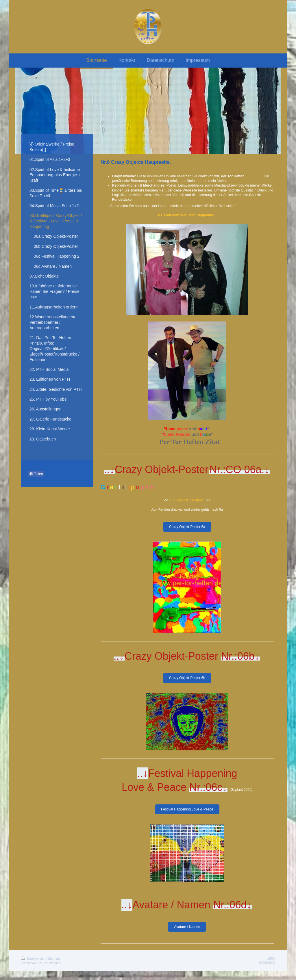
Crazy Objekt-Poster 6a (187, 527)
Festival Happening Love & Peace (187, 809)
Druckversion (34, 959)
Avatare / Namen (187, 927)
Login (271, 958)
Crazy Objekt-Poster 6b (187, 678)
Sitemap (54, 959)
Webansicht (267, 962)
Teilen (36, 474)
